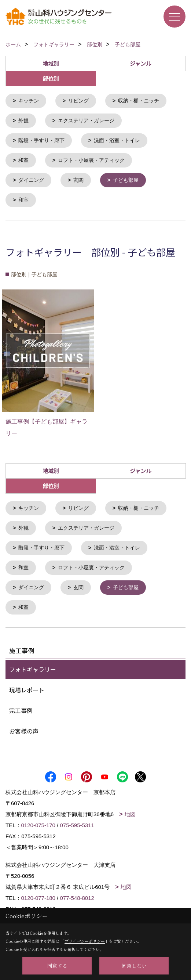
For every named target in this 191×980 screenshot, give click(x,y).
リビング (78, 101)
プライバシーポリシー (85, 941)
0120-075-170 (38, 821)
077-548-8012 (77, 893)
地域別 (51, 63)
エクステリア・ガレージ (86, 120)
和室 (23, 159)
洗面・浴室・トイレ (117, 140)
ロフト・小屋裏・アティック (91, 159)
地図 (130, 810)
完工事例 (21, 706)
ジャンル (141, 63)
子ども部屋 (126, 179)
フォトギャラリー (33, 665)
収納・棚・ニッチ (139, 101)
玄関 (78, 179)
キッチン (29, 101)
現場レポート (27, 685)
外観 (23, 120)
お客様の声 (24, 727)
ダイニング (31, 179)
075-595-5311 (77, 821)
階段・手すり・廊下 (41, 140)
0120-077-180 (38, 893)
